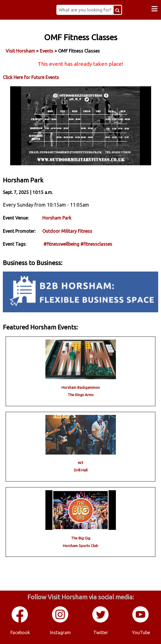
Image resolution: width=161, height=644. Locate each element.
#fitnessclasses (96, 244)
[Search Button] (117, 10)
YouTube (141, 632)
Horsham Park (57, 218)
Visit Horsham (20, 51)
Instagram (60, 632)
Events (47, 51)
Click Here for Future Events (31, 77)
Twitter (101, 632)
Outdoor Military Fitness (67, 231)
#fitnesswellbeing (61, 244)
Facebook (20, 632)
